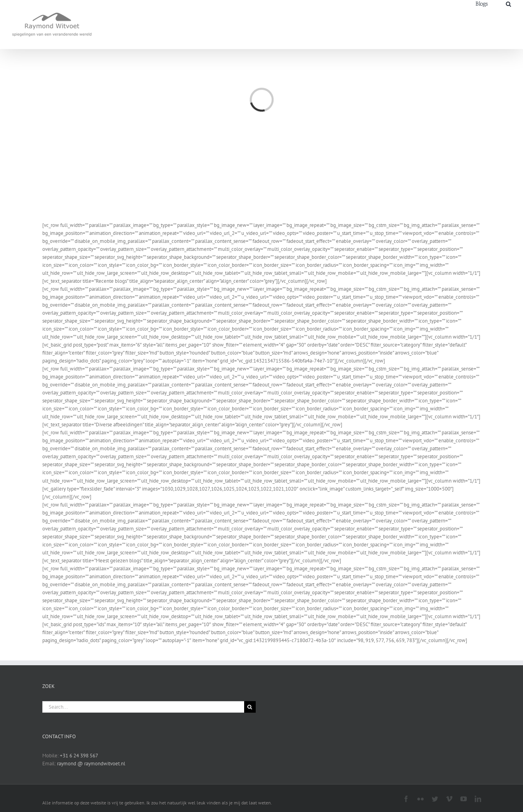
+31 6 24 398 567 (79, 756)
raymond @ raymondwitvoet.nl (91, 764)
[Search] (508, 3)
